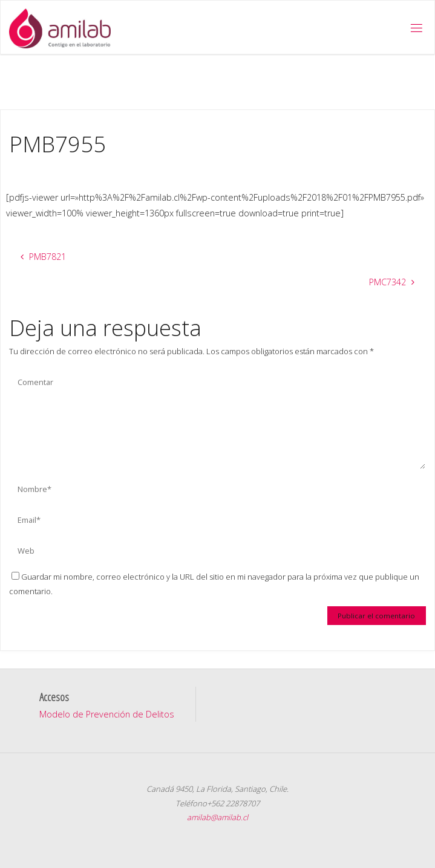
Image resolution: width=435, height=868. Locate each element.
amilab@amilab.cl (217, 817)
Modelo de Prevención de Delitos (107, 714)
